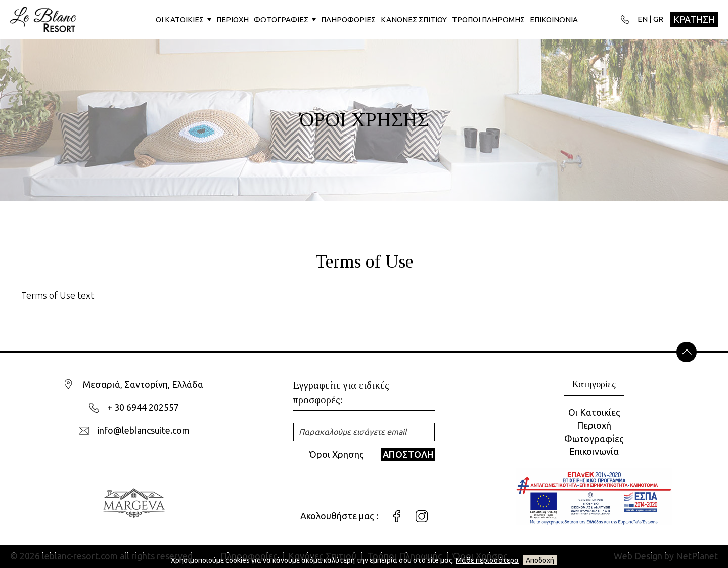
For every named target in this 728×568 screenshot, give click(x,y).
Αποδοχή (540, 560)
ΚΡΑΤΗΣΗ (694, 19)
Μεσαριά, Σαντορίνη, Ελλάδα (143, 384)
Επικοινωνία (594, 451)
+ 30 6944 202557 (143, 407)
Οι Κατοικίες (594, 412)
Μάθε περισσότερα (487, 560)
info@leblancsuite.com (143, 430)
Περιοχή (594, 425)
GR (658, 19)
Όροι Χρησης (337, 454)
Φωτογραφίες (594, 439)
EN (643, 19)
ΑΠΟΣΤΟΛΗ (408, 454)
